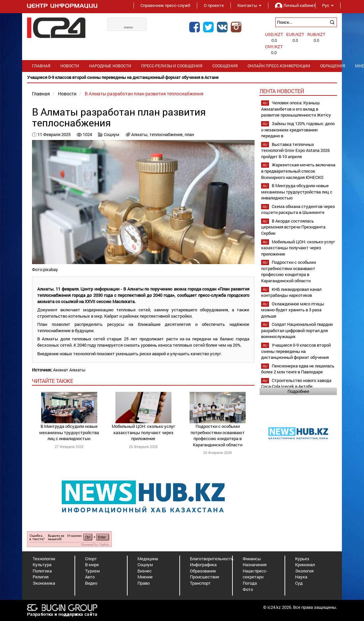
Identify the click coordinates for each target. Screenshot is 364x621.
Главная (41, 66)
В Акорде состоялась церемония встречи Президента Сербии (293, 227)
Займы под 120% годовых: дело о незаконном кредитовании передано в (298, 130)
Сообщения (225, 66)
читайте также (53, 381)
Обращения (333, 66)
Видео (91, 583)
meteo (129, 27)
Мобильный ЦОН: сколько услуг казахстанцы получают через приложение (143, 432)
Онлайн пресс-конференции (279, 66)
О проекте (214, 5)
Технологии (44, 559)
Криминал (305, 565)
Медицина (148, 559)
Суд (299, 583)
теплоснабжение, (167, 134)
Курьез (302, 559)
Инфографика (203, 565)
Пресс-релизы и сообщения (172, 66)
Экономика (44, 583)
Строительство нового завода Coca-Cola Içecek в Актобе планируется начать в (296, 386)
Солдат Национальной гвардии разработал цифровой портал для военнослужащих (297, 330)
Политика (42, 571)
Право (144, 583)
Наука (301, 577)
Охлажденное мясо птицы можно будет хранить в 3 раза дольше (293, 310)
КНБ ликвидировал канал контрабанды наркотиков (291, 292)
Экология (304, 571)
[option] (182, 77)
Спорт (91, 559)
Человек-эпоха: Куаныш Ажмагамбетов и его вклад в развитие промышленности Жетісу (296, 109)
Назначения (255, 565)
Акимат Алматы (69, 370)
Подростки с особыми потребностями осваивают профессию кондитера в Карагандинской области (218, 435)
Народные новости (110, 66)
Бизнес (145, 571)
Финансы (252, 559)
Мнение (145, 577)
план (189, 134)
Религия (41, 577)
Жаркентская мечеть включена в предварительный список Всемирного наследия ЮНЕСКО (298, 171)
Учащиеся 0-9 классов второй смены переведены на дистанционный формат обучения (296, 351)
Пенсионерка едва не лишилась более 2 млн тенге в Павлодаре (298, 369)
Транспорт (200, 583)
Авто (90, 577)
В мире (92, 565)
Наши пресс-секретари (255, 574)
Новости (70, 66)
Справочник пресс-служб (165, 5)
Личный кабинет (292, 5)
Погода (250, 583)
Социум (112, 134)
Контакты (249, 5)
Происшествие (205, 577)
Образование (203, 571)
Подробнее (298, 391)
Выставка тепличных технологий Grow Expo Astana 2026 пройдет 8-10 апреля (295, 150)
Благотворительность (212, 559)
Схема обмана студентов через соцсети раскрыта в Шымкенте (298, 209)
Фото (248, 589)
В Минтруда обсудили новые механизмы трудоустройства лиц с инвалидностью (69, 432)
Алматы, (140, 134)
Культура (42, 565)
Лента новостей (282, 91)
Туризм (92, 571)
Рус (328, 5)
